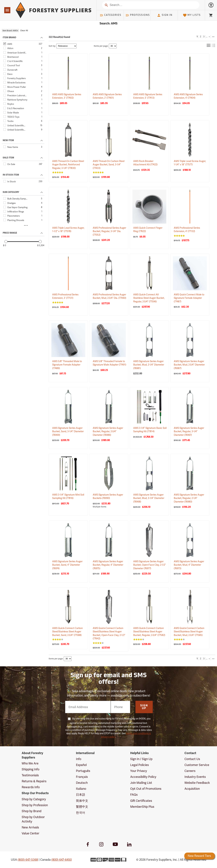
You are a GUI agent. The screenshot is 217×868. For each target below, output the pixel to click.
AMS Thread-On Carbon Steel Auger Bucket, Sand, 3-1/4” (109, 165)
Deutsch (82, 783)
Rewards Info (31, 787)
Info (79, 759)
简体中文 (82, 801)
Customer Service (197, 765)
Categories (111, 15)
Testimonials (30, 775)
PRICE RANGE (10, 233)
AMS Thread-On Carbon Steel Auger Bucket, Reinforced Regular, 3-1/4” (68, 165)
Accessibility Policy (143, 777)
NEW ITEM (8, 140)
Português (83, 771)
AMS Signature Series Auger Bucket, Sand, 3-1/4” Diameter (68, 431)
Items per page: (101, 46)
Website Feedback (197, 783)
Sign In (165, 15)
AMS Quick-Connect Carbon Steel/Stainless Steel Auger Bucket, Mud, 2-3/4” (189, 632)
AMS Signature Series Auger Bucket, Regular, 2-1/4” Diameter (189, 498)
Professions (138, 15)
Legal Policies (140, 765)
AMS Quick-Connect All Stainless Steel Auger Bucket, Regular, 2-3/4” (149, 298)
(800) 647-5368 (28, 860)
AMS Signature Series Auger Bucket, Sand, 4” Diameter (67, 565)
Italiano (81, 789)
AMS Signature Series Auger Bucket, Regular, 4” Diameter (108, 565)
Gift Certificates (141, 801)
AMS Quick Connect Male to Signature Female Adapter (189, 298)
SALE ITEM (8, 158)
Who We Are (30, 763)
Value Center (31, 833)
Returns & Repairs (34, 781)
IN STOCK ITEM (11, 175)
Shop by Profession (35, 805)
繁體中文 (82, 807)
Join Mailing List (141, 783)
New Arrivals (30, 827)
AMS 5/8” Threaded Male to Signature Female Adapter (67, 365)
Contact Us (192, 759)
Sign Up (144, 707)
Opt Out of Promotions (146, 789)
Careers (190, 771)
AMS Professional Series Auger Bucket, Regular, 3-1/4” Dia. (109, 231)
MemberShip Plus (142, 807)
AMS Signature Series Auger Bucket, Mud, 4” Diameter (189, 565)
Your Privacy (139, 771)
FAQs (134, 795)
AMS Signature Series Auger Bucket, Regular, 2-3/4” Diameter (108, 431)
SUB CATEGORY (11, 192)
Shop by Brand (32, 811)
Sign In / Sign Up (141, 759)
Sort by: (52, 46)
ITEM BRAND (9, 38)
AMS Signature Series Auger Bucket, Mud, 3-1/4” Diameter (149, 498)
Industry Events (195, 777)
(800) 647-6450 (62, 860)
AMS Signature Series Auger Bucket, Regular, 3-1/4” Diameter (189, 431)
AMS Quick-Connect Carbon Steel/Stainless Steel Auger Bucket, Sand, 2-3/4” (67, 632)
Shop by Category (34, 799)
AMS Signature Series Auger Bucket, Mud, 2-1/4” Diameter (149, 365)
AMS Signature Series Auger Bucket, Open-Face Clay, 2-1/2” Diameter (150, 565)
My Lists (192, 15)
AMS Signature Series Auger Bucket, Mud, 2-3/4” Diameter (189, 365)
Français (82, 777)
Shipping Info (31, 769)
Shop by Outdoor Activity (33, 819)
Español (81, 765)
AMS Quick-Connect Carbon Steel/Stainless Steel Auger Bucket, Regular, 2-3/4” (149, 632)
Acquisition (192, 789)
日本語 (81, 795)
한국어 (81, 813)
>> (213, 37)
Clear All (24, 31)
